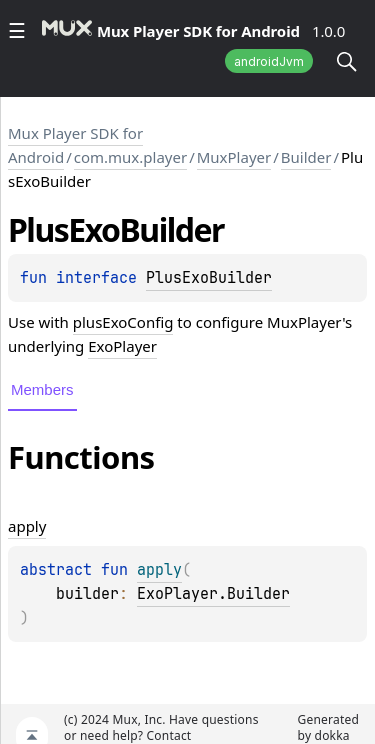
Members (42, 389)
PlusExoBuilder (209, 278)
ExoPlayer (122, 346)
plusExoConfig (123, 322)
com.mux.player (130, 157)
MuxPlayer (234, 157)
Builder (306, 157)
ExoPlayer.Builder (213, 594)
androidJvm (269, 61)
